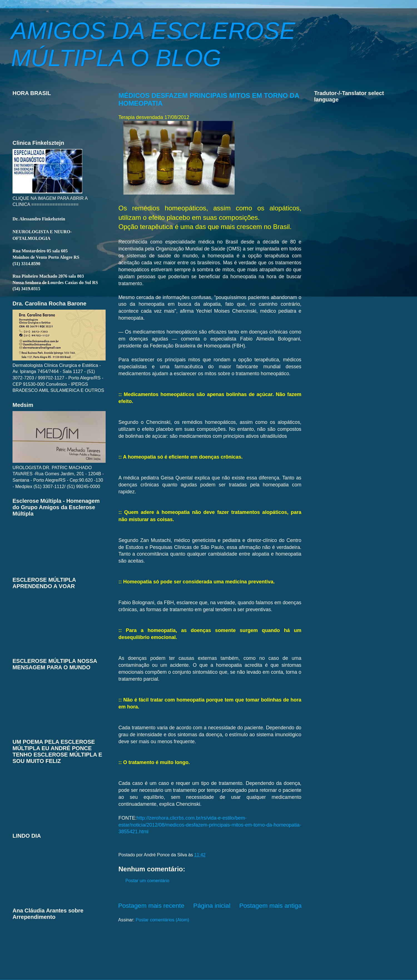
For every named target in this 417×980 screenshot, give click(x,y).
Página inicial (212, 906)
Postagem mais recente (151, 906)
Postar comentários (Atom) (162, 920)
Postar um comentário (147, 880)
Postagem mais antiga (270, 906)
